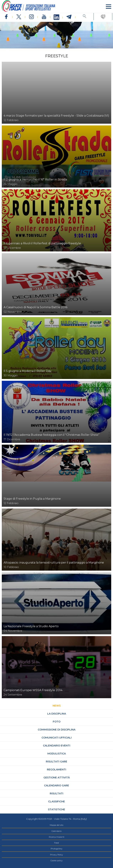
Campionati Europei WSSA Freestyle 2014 (33, 690)
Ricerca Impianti (57, 837)
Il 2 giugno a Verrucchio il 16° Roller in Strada (35, 179)
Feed (56, 843)
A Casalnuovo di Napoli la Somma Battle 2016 (35, 307)
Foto (57, 722)
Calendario (56, 831)
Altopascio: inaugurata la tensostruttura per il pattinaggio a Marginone (54, 563)
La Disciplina (57, 714)
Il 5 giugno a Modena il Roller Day (27, 371)
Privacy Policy (56, 855)
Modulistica (57, 754)
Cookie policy (56, 861)
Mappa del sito (56, 825)
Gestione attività (57, 778)
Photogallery (56, 849)
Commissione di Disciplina (57, 730)
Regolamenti (56, 770)
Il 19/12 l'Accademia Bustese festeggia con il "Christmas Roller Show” (52, 435)
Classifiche (56, 801)
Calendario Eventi (57, 746)
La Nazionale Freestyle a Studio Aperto (31, 626)
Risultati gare (56, 762)
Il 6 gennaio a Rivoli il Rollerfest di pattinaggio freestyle (42, 243)
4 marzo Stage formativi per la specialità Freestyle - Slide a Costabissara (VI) (56, 116)
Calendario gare (56, 785)
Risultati (56, 793)
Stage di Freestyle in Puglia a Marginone (32, 499)
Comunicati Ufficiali (57, 738)
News (57, 706)
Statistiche (56, 809)
